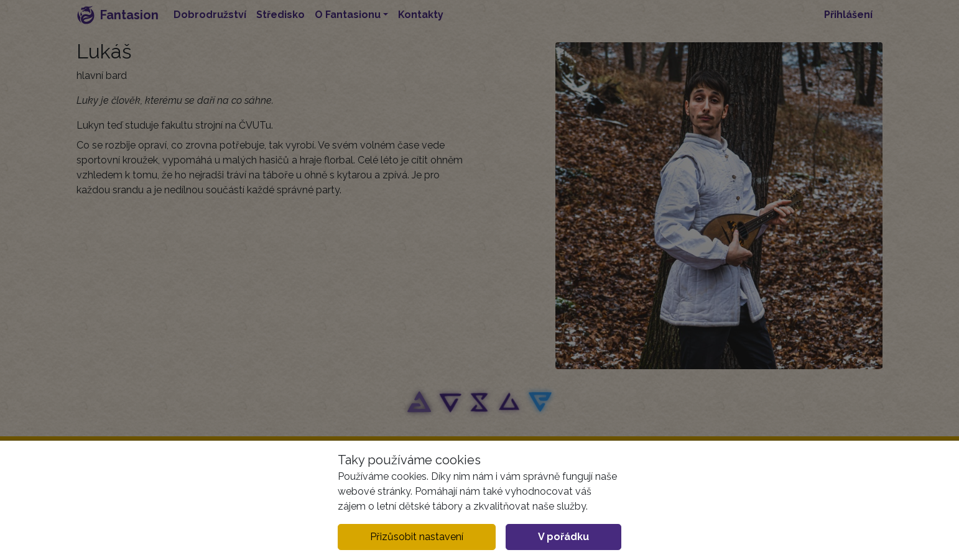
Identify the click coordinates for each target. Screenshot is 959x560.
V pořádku (563, 537)
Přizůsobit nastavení (417, 537)
